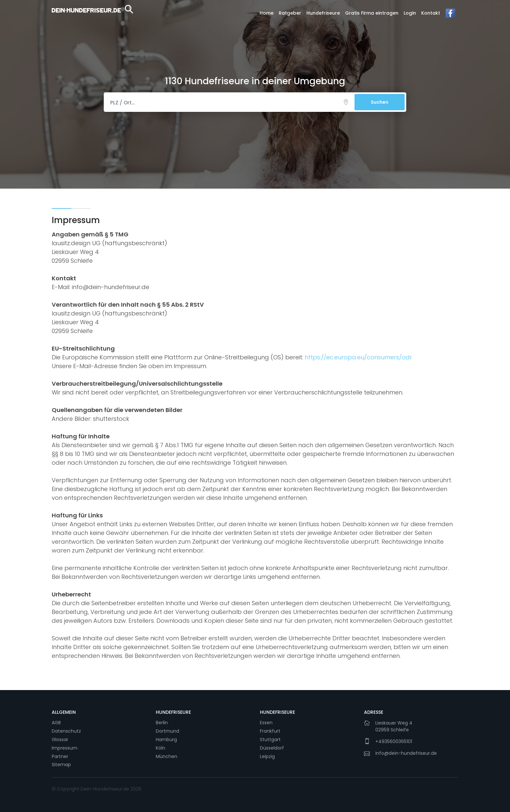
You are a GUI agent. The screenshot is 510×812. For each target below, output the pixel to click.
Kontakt (431, 13)
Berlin (162, 723)
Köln (161, 748)
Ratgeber (290, 13)
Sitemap (61, 765)
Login (410, 13)
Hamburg (166, 739)
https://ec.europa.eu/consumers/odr (358, 357)
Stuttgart (270, 739)
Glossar (60, 739)
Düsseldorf (272, 748)
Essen (266, 723)
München (167, 756)
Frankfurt (270, 731)
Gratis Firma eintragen (372, 13)
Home (267, 13)
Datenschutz (66, 731)
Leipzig (267, 756)
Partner (60, 756)
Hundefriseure (323, 13)
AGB (56, 723)
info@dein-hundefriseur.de (406, 753)
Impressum (65, 748)
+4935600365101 (394, 741)
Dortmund (168, 731)
